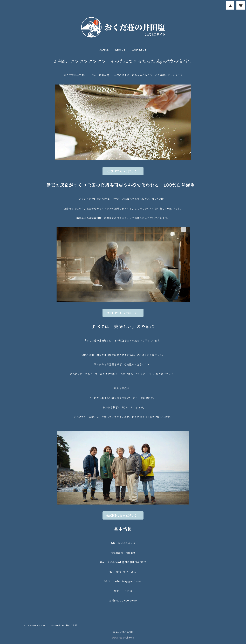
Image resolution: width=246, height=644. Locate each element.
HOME (104, 50)
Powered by (123, 638)
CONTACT (139, 50)
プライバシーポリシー (34, 625)
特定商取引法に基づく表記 (64, 625)
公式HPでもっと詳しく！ (123, 171)
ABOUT (120, 50)
